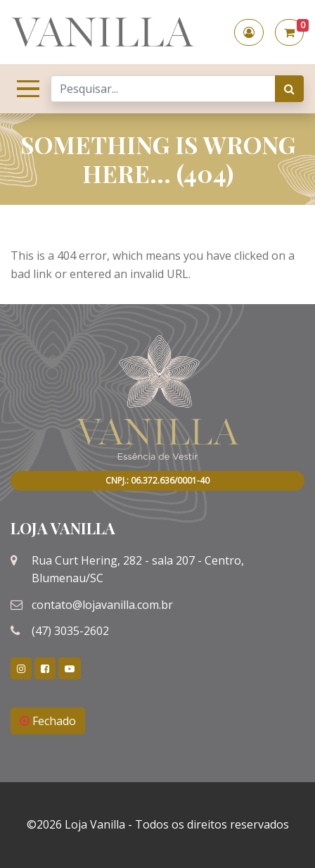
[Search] (163, 89)
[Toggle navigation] (25, 89)
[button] (249, 32)
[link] (21, 668)
